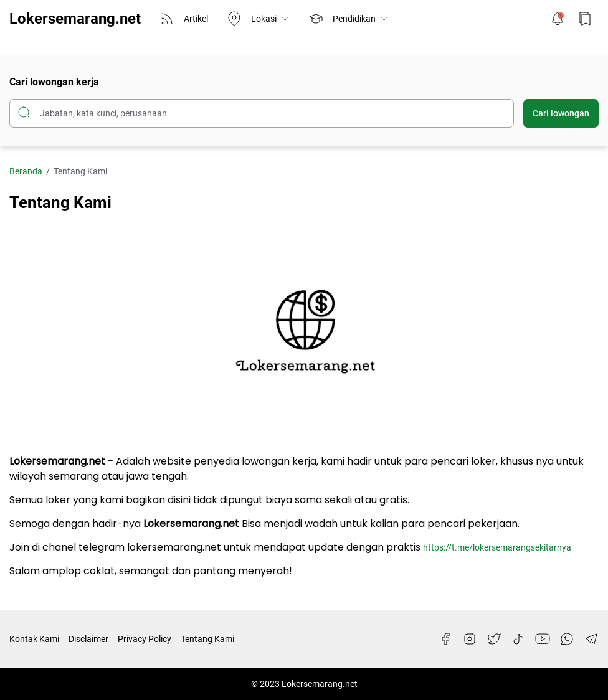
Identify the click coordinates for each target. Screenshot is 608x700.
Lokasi (258, 19)
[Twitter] (494, 639)
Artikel (184, 19)
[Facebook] (445, 639)
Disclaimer (88, 639)
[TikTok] (518, 639)
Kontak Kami (34, 639)
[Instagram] (470, 639)
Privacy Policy (145, 639)
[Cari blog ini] (262, 113)
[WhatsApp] (567, 639)
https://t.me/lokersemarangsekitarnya (497, 547)
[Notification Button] (558, 19)
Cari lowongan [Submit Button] (561, 113)
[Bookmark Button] (585, 19)
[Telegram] (591, 639)
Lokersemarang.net (75, 19)
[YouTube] (543, 639)
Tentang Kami (207, 639)
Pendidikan (349, 19)
